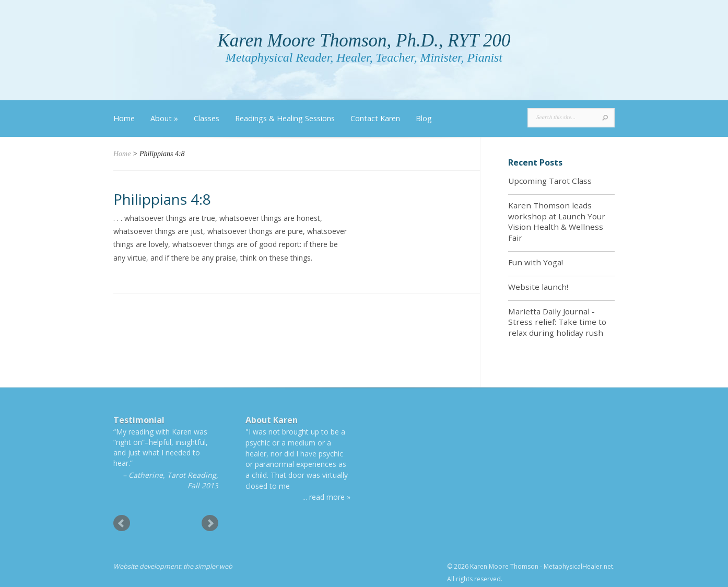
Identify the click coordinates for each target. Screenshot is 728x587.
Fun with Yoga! (536, 262)
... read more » (326, 497)
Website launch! (538, 287)
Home (124, 118)
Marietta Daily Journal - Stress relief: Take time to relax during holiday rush (557, 322)
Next (210, 523)
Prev (122, 523)
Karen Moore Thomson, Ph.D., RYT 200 (364, 40)
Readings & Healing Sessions (285, 118)
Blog (424, 118)
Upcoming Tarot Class (550, 181)
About (164, 118)
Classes (207, 118)
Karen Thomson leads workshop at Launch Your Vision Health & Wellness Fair (557, 221)
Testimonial (139, 420)
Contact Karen (375, 118)
